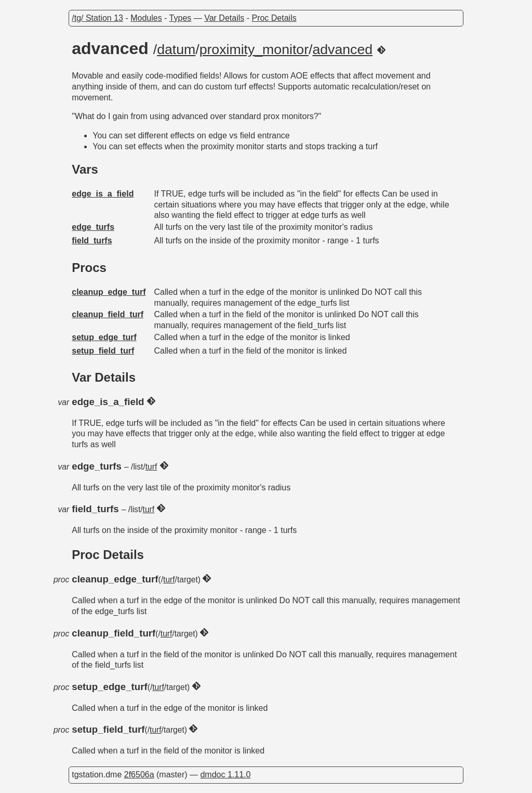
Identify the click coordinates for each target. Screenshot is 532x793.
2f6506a (139, 775)
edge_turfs (93, 227)
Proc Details (274, 18)
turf (151, 467)
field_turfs (92, 240)
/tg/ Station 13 (97, 18)
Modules (146, 18)
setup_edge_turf (104, 337)
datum (176, 49)
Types (181, 18)
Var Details (224, 18)
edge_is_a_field (103, 194)
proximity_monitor (254, 49)
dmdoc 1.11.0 (225, 775)
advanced (342, 49)
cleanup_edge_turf (109, 292)
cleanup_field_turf (108, 314)
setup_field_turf (103, 351)
